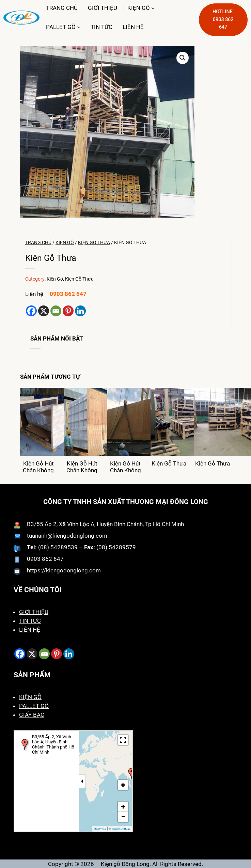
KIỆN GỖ (139, 8)
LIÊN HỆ (30, 630)
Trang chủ (38, 243)
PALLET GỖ (61, 27)
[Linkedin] (80, 311)
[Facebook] (31, 311)
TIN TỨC (30, 621)
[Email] (56, 311)
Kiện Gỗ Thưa (94, 243)
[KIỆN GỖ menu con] (153, 8)
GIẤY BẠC (32, 715)
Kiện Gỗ (65, 243)
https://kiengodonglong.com (64, 570)
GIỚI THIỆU (34, 612)
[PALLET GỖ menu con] (79, 27)
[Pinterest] (68, 311)
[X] (44, 311)
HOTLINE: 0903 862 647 (223, 19)
